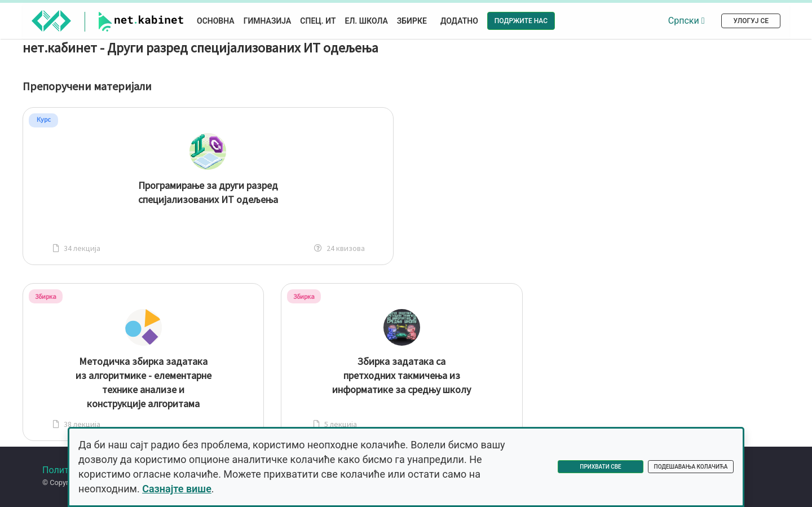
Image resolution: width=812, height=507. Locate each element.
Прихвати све (600, 467)
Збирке (412, 21)
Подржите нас (521, 21)
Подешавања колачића (691, 467)
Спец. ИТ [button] (318, 21)
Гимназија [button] (268, 21)
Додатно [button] (459, 21)
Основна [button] (216, 21)
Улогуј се (751, 21)
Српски (687, 21)
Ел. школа (367, 21)
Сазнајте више (177, 489)
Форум (59, 481)
